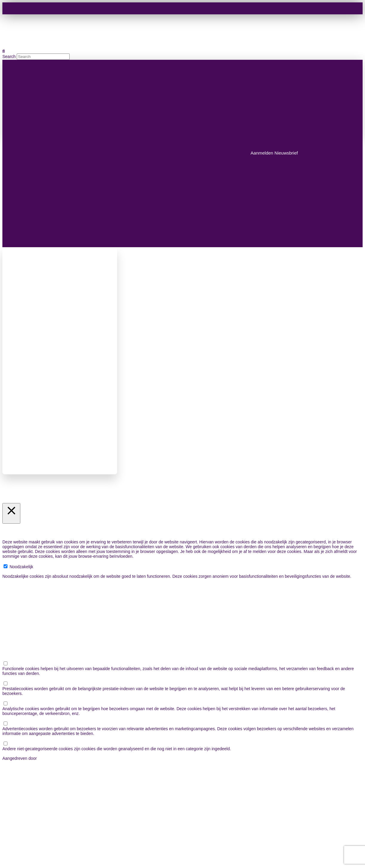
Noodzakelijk (21, 567)
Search (9, 56)
